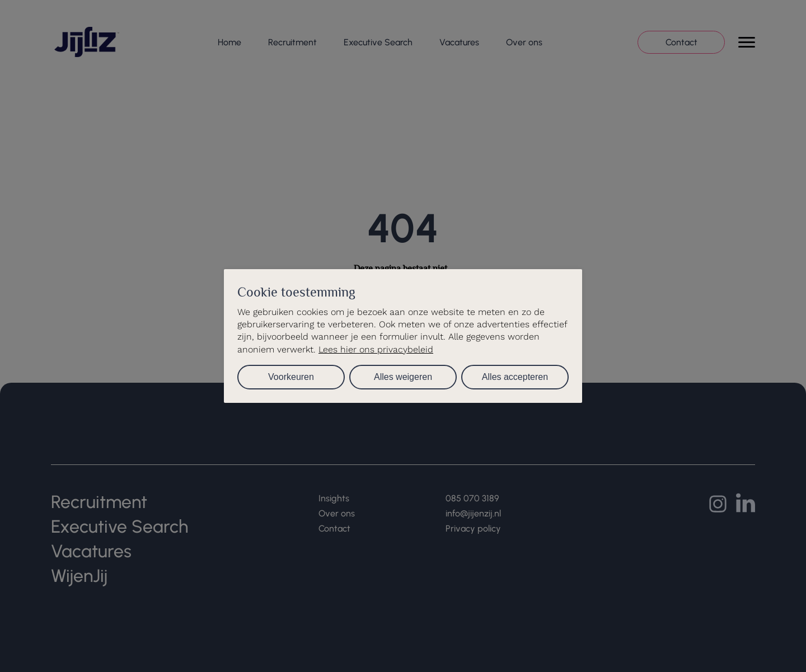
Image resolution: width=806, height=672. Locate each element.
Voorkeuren (291, 377)
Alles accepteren (515, 377)
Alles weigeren (403, 377)
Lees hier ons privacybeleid (376, 349)
